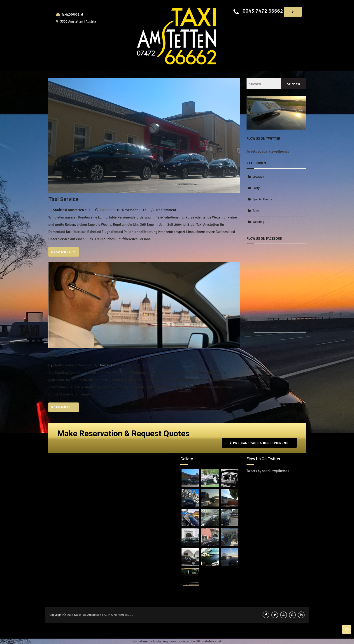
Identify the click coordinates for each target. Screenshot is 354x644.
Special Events (262, 199)
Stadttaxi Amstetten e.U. (72, 210)
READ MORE (64, 252)
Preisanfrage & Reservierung (259, 443)
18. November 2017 (132, 210)
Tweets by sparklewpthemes (268, 151)
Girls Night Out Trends (266, 368)
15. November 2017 (132, 365)
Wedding (259, 222)
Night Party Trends (263, 358)
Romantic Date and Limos (268, 349)
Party (256, 188)
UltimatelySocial (208, 641)
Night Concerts (261, 340)
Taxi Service (63, 199)
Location (258, 177)
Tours (256, 210)
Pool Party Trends (263, 377)
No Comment (166, 210)
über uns (59, 355)
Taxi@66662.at (72, 14)
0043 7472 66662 (263, 11)
